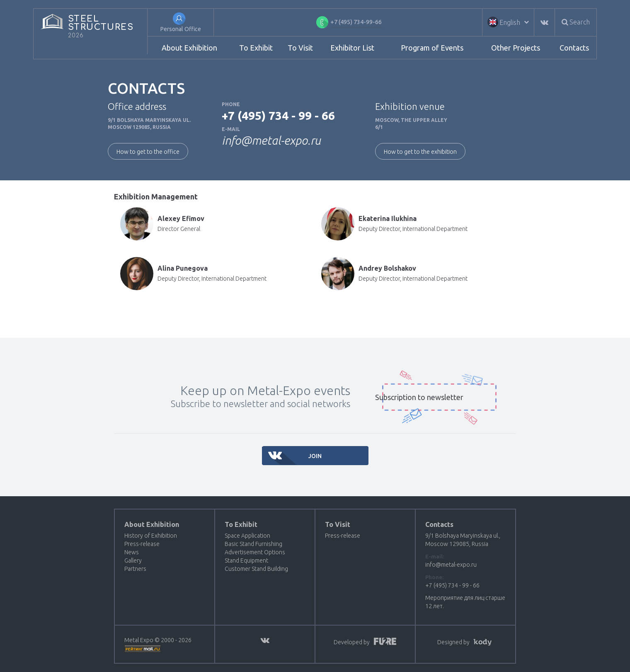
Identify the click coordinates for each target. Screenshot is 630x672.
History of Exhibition (151, 536)
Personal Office (181, 29)
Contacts (574, 48)
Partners (135, 569)
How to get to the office (148, 152)
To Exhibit (256, 48)
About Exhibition (189, 48)
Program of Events (432, 48)
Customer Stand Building (256, 569)
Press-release (142, 544)
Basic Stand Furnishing (253, 544)
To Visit (300, 48)
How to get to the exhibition (420, 152)
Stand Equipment (246, 560)
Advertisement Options (255, 552)
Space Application (247, 536)
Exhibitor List (352, 48)
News (132, 552)
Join (315, 456)
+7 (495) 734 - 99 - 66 (278, 115)
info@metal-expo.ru (271, 140)
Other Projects (516, 48)
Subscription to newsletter (419, 397)
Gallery (133, 560)
